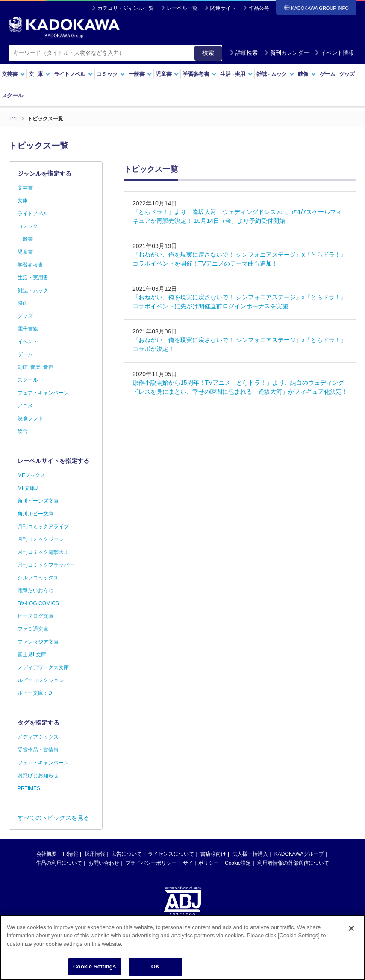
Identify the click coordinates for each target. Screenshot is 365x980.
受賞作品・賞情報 (38, 750)
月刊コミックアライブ (43, 527)
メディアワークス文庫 (43, 667)
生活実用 (237, 74)
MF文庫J (28, 488)
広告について (127, 854)
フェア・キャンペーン (43, 393)
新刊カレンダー (287, 53)
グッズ (347, 74)
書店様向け (213, 854)
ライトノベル (74, 74)
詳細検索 (244, 53)
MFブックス (31, 475)
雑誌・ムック (33, 290)
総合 (23, 431)
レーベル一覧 (182, 8)
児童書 (167, 74)
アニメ (25, 406)
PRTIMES (29, 788)
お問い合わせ (104, 863)
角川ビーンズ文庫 (38, 501)
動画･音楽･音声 (35, 367)
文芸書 (13, 74)
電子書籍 (28, 329)
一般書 (140, 74)
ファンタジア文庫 (38, 642)
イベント (28, 342)
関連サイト (223, 8)
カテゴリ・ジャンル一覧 (126, 8)
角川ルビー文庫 (35, 514)
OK (156, 967)
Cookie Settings (94, 967)
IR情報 (71, 854)
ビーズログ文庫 (35, 616)
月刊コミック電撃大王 (43, 552)
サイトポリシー (201, 863)
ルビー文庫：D (35, 693)
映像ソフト (30, 418)
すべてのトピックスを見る (53, 818)
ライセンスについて (171, 854)
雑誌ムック (275, 74)
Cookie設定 (238, 863)
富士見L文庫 (32, 655)
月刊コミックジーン (41, 539)
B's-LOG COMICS (38, 603)
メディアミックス (38, 737)
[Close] (351, 928)
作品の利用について (59, 863)
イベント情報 (334, 53)
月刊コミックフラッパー (46, 565)
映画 (23, 303)
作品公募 (259, 8)
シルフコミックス (38, 578)
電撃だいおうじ (35, 591)
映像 (307, 74)
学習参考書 (200, 74)
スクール (12, 95)
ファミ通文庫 (33, 629)
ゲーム (328, 74)
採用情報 (95, 854)
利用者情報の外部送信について (293, 863)
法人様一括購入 (250, 854)
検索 (208, 53)
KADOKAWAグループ (299, 854)
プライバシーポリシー (151, 863)
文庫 (23, 201)
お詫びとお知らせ (38, 775)
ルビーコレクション (41, 680)
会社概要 (47, 854)
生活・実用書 (33, 278)
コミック (111, 74)
